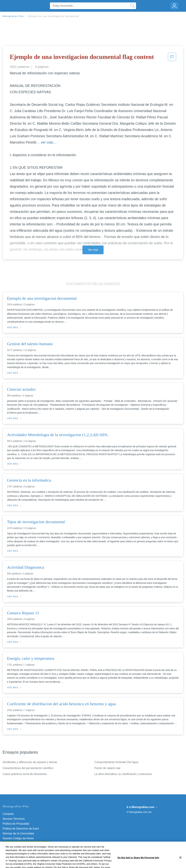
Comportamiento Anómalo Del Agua (116, 762)
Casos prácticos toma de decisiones (25, 774)
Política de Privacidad (16, 824)
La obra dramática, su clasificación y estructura (123, 774)
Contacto (8, 814)
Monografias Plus (13, 16)
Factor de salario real (107, 768)
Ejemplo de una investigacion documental (54, 16)
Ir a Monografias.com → (142, 807)
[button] (172, 58)
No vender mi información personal (24, 843)
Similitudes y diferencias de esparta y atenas (30, 762)
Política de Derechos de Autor (21, 829)
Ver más (93, 250)
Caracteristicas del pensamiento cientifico (28, 768)
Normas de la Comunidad (18, 833)
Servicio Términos (14, 819)
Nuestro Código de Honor (18, 838)
